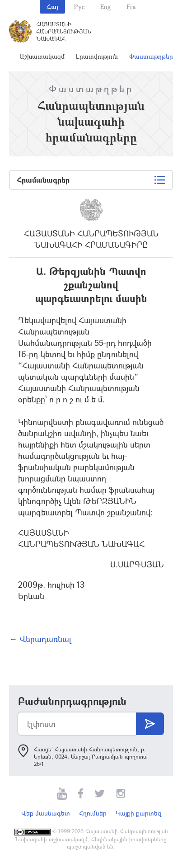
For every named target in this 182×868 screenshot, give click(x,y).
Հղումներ (93, 813)
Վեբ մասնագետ (46, 813)
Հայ (52, 7)
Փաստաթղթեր (151, 56)
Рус (79, 7)
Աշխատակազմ (42, 56)
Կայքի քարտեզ (138, 813)
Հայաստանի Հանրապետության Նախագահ (64, 31)
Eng (105, 7)
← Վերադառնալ (40, 639)
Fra (131, 7)
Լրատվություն (97, 56)
